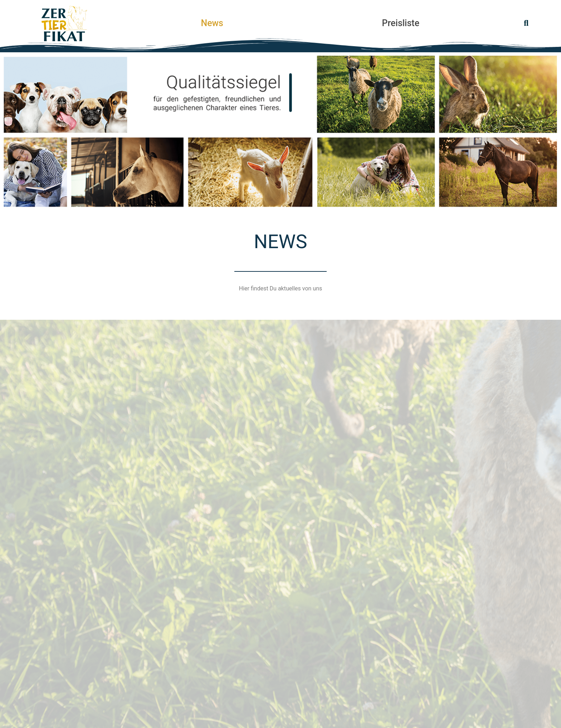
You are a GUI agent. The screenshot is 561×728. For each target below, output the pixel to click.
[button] (526, 23)
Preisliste (401, 23)
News (212, 23)
